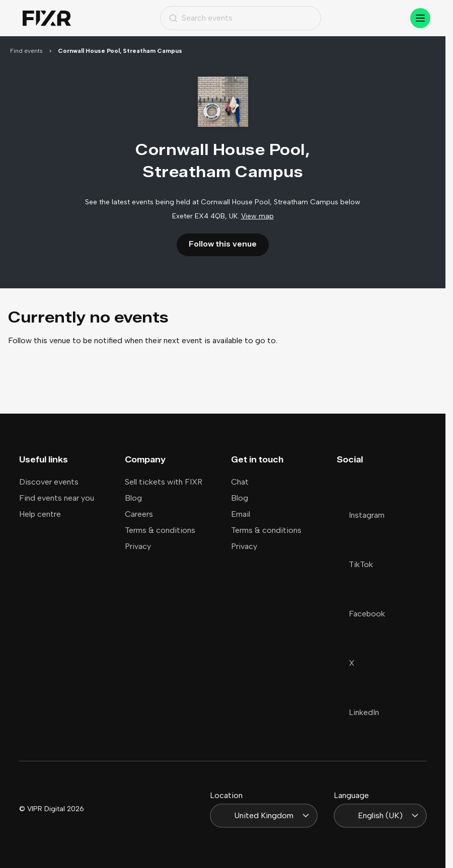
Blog (133, 498)
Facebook (361, 614)
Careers (139, 514)
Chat (240, 482)
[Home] (47, 18)
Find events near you (57, 498)
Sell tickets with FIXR (164, 482)
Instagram (361, 515)
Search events (201, 18)
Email (241, 514)
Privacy (138, 546)
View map (257, 216)
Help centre (40, 514)
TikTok (355, 564)
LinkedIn (358, 712)
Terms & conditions (160, 530)
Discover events (49, 482)
